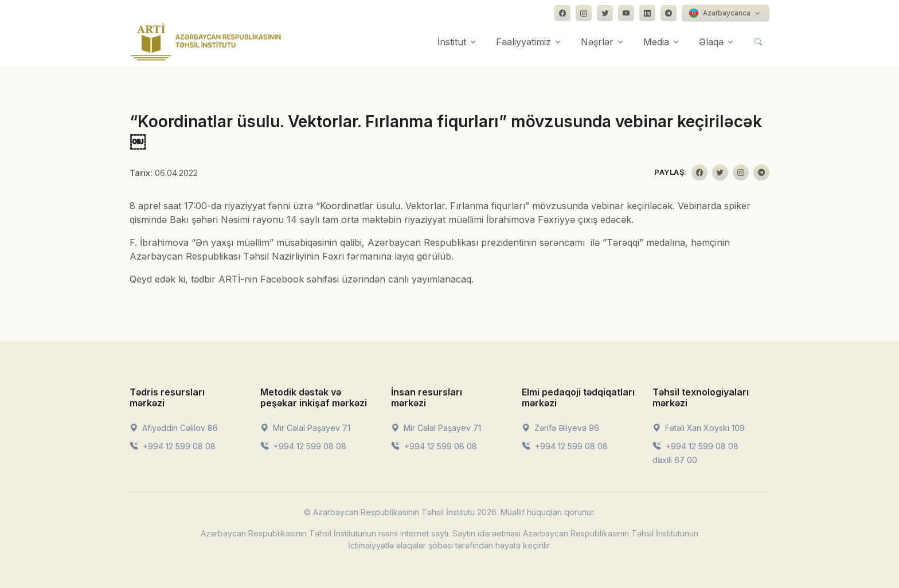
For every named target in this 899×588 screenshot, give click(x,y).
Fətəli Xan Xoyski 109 (699, 428)
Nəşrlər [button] (597, 42)
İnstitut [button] (452, 42)
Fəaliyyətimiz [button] (523, 42)
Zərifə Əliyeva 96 (560, 428)
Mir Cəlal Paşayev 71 (305, 428)
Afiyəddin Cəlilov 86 (174, 428)
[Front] (206, 42)
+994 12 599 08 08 (173, 446)
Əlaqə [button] (711, 42)
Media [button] (656, 42)
